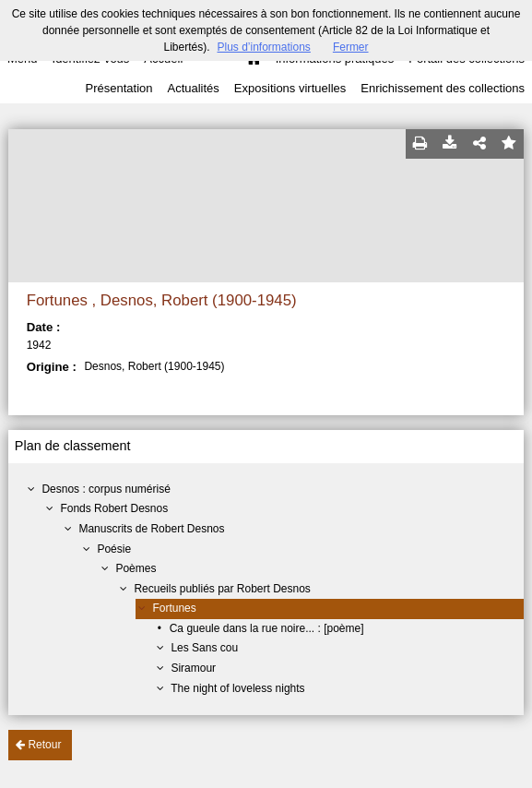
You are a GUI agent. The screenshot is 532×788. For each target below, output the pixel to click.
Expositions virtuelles (290, 88)
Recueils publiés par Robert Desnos (222, 589)
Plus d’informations (263, 47)
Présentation (118, 88)
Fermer (351, 47)
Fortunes (174, 608)
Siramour (193, 668)
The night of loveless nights (237, 688)
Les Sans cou (204, 648)
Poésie (114, 549)
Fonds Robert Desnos (114, 508)
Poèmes (136, 568)
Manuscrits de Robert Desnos (151, 529)
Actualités (193, 88)
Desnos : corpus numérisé (106, 489)
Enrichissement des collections (443, 88)
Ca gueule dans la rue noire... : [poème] (267, 628)
